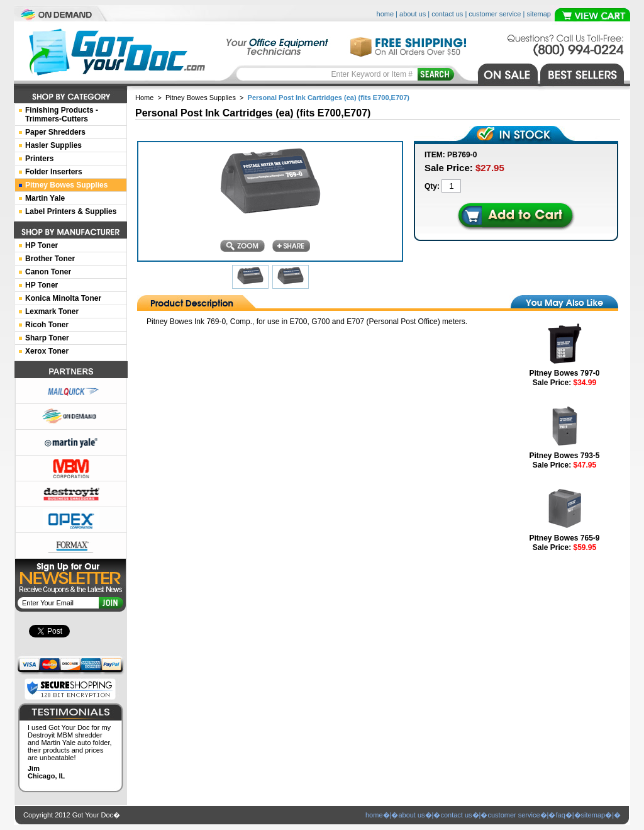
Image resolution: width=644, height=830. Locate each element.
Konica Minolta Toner (63, 298)
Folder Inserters (54, 172)
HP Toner (42, 245)
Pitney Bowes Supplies (201, 98)
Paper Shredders (55, 132)
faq (560, 815)
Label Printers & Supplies (71, 211)
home (386, 14)
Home (144, 98)
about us (413, 14)
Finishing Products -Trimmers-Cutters (62, 115)
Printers (39, 159)
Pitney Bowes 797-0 (564, 373)
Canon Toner (48, 272)
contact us (447, 14)
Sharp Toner (47, 338)
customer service (495, 14)
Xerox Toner (47, 351)
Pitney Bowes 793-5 (564, 456)
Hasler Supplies (53, 145)
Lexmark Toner (52, 311)
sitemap (539, 14)
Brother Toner (50, 259)
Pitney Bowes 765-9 (564, 538)
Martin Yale (45, 198)
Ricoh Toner (47, 325)
